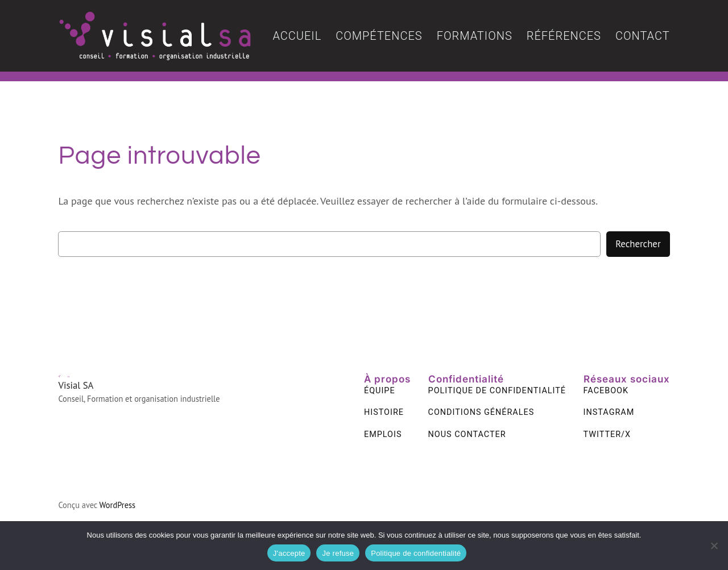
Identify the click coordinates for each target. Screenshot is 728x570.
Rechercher (638, 244)
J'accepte (289, 553)
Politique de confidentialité (416, 553)
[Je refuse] (714, 546)
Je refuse (338, 553)
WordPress (118, 505)
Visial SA (76, 385)
